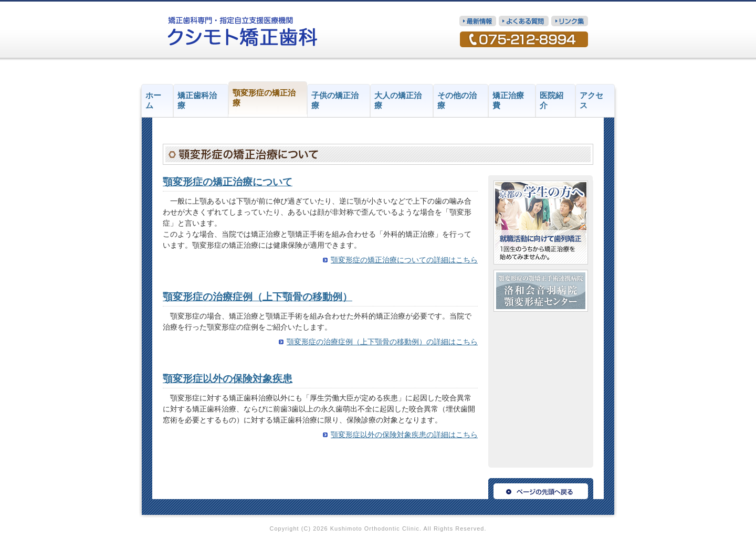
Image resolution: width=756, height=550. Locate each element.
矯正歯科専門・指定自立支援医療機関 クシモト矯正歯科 (243, 31)
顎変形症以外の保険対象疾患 (228, 379)
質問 (524, 21)
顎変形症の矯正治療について (228, 182)
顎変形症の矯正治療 (264, 98)
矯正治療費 (508, 101)
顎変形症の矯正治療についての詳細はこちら (404, 260)
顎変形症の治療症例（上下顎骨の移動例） (258, 297)
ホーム (153, 101)
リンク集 (570, 21)
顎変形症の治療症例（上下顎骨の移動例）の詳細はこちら (382, 342)
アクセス (591, 101)
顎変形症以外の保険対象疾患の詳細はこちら (404, 435)
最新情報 (478, 21)
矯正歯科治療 (197, 101)
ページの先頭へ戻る (541, 489)
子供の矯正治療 (335, 101)
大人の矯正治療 (398, 101)
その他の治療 (457, 101)
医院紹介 (552, 101)
